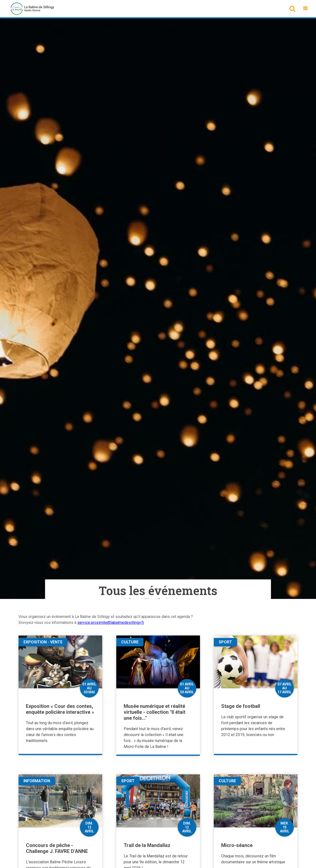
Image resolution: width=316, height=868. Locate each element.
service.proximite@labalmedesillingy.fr (111, 623)
